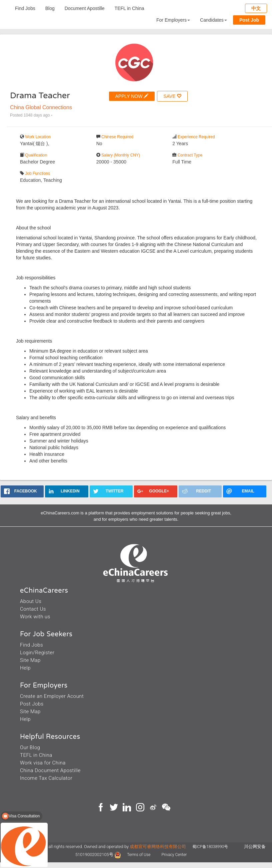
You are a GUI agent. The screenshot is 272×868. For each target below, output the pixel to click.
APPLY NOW (132, 96)
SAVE (172, 96)
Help (25, 668)
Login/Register (37, 653)
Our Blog (30, 747)
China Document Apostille (50, 770)
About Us (31, 601)
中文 (256, 8)
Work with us (35, 617)
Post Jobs (32, 704)
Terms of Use (139, 855)
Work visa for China (43, 763)
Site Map (30, 660)
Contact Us (33, 609)
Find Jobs (25, 8)
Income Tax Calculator (46, 778)
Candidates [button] (213, 20)
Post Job (249, 20)
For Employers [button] (173, 20)
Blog (50, 8)
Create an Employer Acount (52, 696)
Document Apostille (85, 8)
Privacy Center (174, 855)
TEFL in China (129, 8)
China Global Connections (41, 107)
